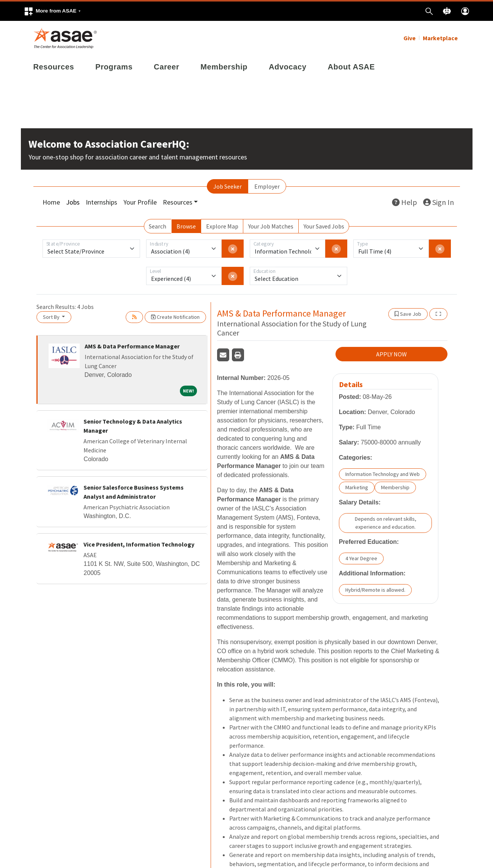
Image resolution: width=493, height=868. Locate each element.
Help (405, 202)
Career (166, 67)
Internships (102, 202)
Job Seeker (228, 186)
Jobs (73, 202)
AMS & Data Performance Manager (132, 346)
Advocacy (287, 67)
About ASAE (351, 67)
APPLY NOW (391, 354)
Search (158, 226)
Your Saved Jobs (324, 226)
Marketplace (440, 38)
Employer (267, 186)
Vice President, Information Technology (139, 544)
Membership (224, 67)
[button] (52, 11)
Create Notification (175, 317)
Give (410, 38)
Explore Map (222, 226)
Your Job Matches (271, 226)
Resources (54, 67)
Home (51, 202)
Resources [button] (178, 202)
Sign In (439, 202)
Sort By (52, 317)
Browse (186, 226)
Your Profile (140, 202)
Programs (114, 67)
